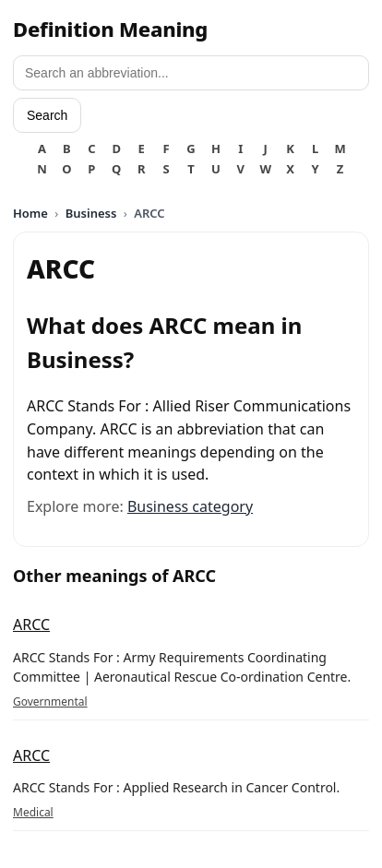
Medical (33, 812)
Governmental (50, 702)
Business (91, 213)
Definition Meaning (110, 29)
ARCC (31, 624)
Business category (190, 506)
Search (47, 115)
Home (30, 213)
